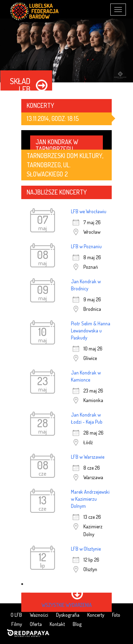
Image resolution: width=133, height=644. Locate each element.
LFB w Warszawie (88, 457)
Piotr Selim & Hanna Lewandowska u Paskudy (91, 330)
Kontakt (57, 624)
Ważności (39, 615)
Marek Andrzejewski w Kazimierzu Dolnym (90, 499)
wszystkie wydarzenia (67, 605)
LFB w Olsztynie (86, 549)
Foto (116, 615)
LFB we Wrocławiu (89, 211)
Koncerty (96, 615)
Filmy (17, 624)
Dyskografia (68, 615)
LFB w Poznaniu (86, 246)
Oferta (36, 624)
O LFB (16, 615)
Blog (77, 624)
